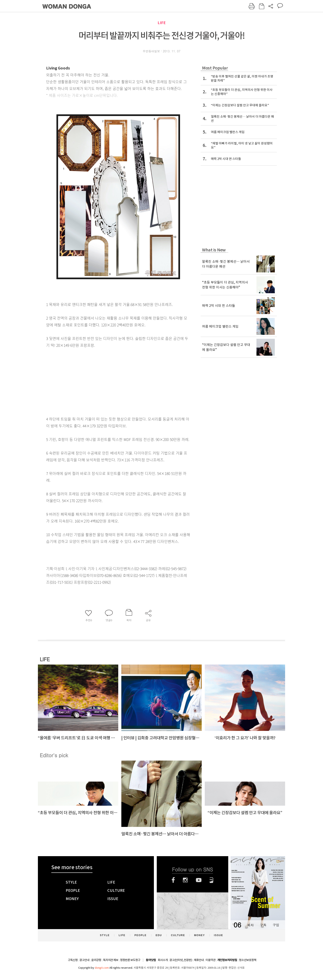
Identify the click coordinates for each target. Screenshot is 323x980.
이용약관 (211, 960)
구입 (276, 925)
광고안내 (84, 960)
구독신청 (73, 960)
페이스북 (173, 880)
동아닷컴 (151, 960)
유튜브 (199, 880)
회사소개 (163, 960)
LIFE (162, 23)
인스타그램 (185, 880)
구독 (263, 925)
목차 (250, 925)
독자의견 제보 (111, 960)
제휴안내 (199, 960)
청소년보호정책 (248, 960)
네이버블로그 (211, 880)
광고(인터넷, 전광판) (181, 960)
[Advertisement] (108, 381)
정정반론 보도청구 (130, 960)
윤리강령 (96, 960)
